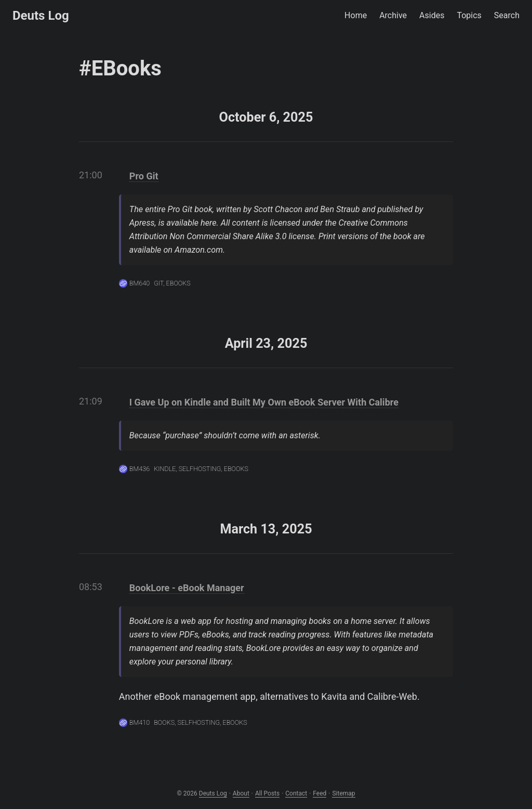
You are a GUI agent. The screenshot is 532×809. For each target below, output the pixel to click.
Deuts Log (41, 16)
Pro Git (144, 176)
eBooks (178, 283)
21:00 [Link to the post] (91, 175)
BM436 (139, 469)
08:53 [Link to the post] (91, 587)
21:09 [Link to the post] (91, 401)
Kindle (165, 469)
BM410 (139, 722)
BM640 (139, 283)
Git (158, 283)
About (241, 793)
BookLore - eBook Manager (187, 588)
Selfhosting (200, 469)
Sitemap (343, 793)
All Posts (267, 793)
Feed (320, 793)
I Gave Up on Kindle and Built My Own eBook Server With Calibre (264, 402)
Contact (296, 793)
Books (164, 722)
